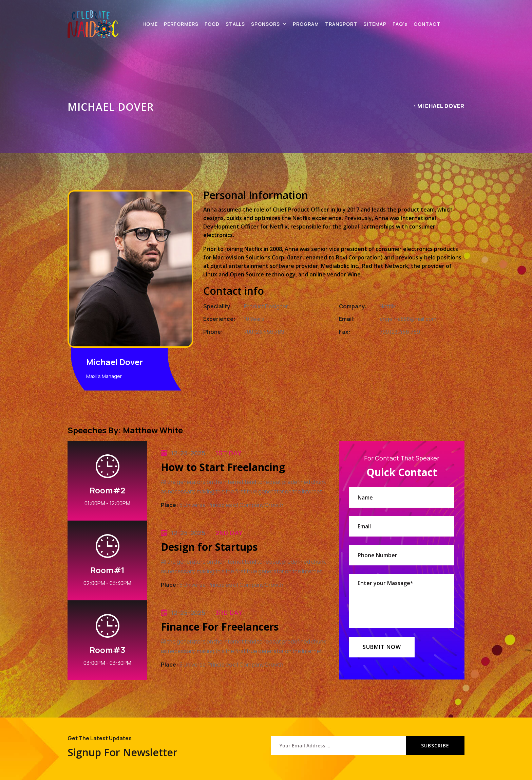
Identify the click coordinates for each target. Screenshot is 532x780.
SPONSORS (265, 24)
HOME (150, 24)
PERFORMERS (181, 24)
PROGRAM (306, 24)
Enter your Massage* (402, 601)
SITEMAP (375, 24)
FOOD (212, 24)
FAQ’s (400, 24)
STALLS (235, 24)
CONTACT (427, 24)
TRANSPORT (341, 24)
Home (409, 108)
